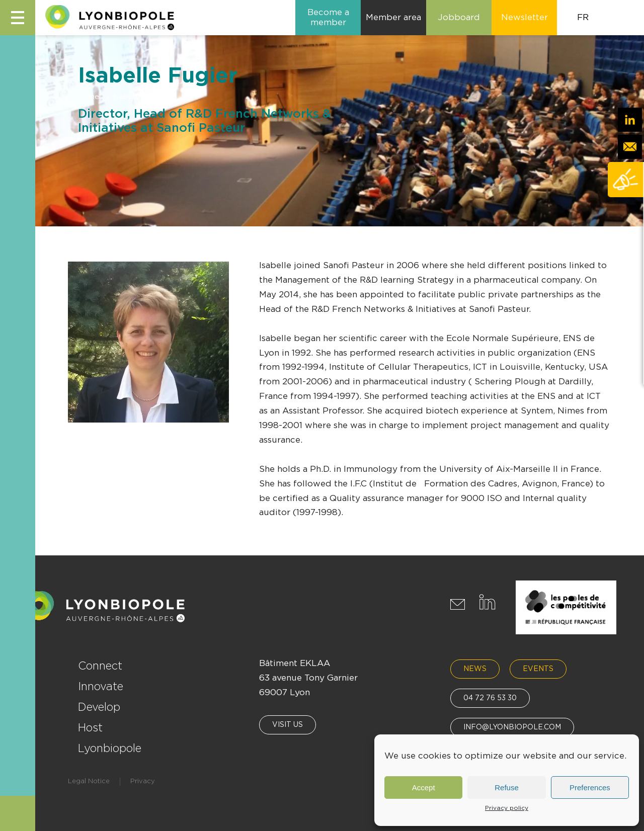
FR (583, 17)
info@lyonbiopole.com (512, 727)
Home (89, 97)
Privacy (143, 781)
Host (90, 728)
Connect (100, 666)
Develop (99, 707)
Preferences (590, 787)
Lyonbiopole (110, 749)
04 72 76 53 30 (490, 698)
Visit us (288, 725)
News (475, 669)
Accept (424, 787)
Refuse (507, 787)
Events (538, 669)
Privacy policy (507, 808)
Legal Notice (89, 781)
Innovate (101, 687)
